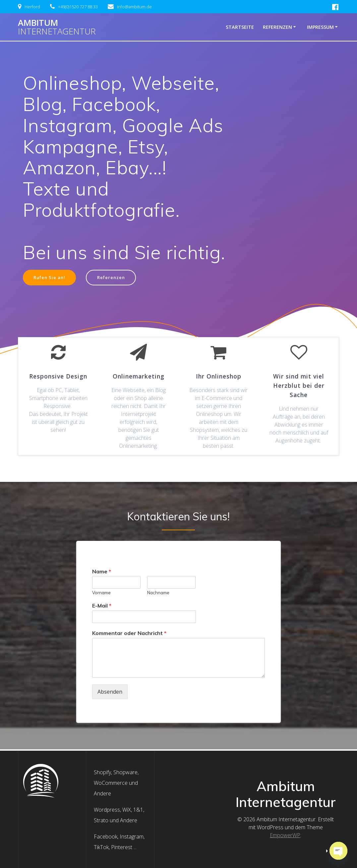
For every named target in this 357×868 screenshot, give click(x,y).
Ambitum (57, 27)
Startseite (240, 27)
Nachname (158, 594)
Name (102, 572)
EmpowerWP (285, 835)
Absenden (110, 693)
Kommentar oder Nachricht (129, 634)
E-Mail (102, 607)
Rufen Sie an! (51, 278)
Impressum (320, 27)
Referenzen (277, 27)
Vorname (101, 594)
